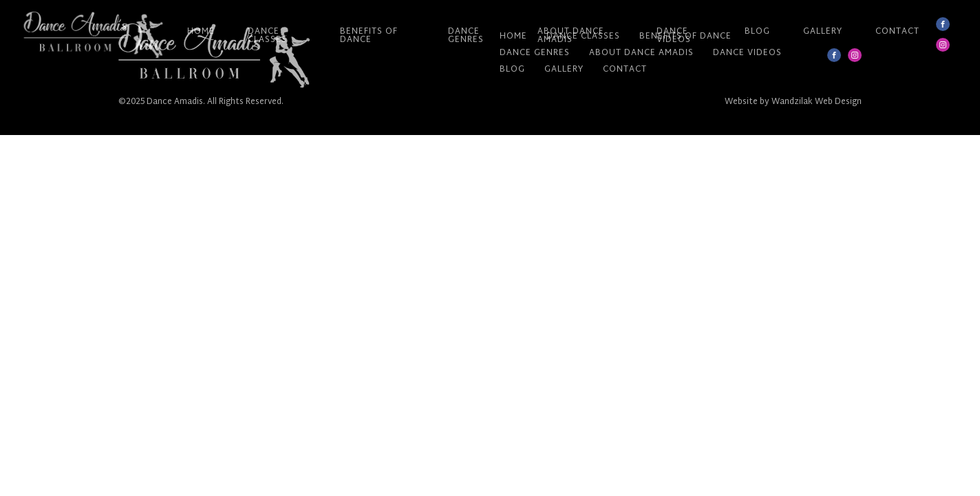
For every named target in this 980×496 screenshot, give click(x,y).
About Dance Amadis (571, 36)
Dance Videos (674, 36)
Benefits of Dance (369, 36)
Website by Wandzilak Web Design (793, 102)
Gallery (823, 32)
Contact (897, 32)
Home (201, 32)
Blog (757, 32)
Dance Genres (466, 36)
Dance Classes (267, 36)
